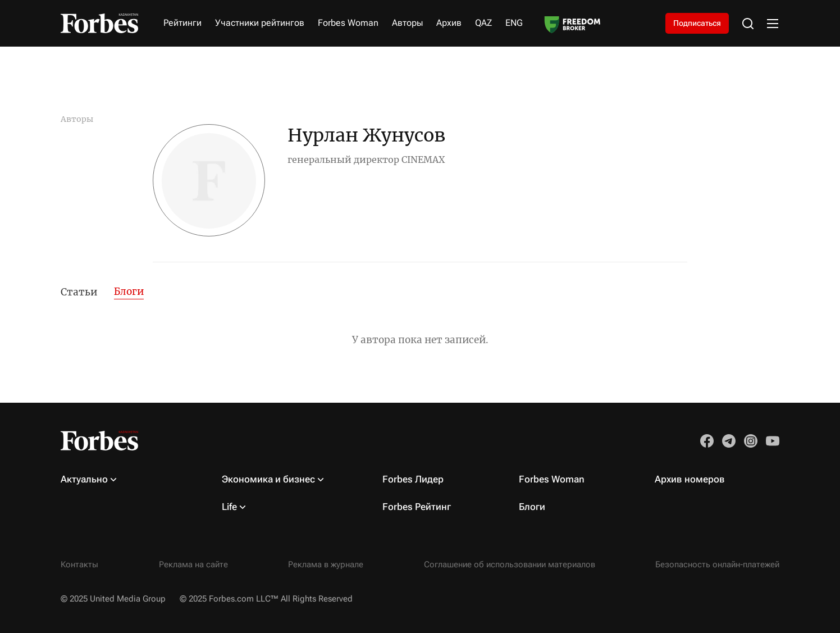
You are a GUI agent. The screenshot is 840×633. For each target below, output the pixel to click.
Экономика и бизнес (268, 479)
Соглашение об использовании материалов (510, 564)
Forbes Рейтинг (417, 507)
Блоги (129, 292)
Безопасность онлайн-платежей (717, 564)
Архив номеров (690, 479)
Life (229, 507)
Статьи (79, 292)
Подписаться (697, 23)
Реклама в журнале (326, 564)
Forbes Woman (348, 23)
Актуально (84, 479)
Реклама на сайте (193, 564)
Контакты (79, 564)
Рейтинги (182, 23)
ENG (514, 23)
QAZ (483, 23)
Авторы (407, 23)
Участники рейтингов (260, 23)
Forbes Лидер (413, 479)
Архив (449, 23)
